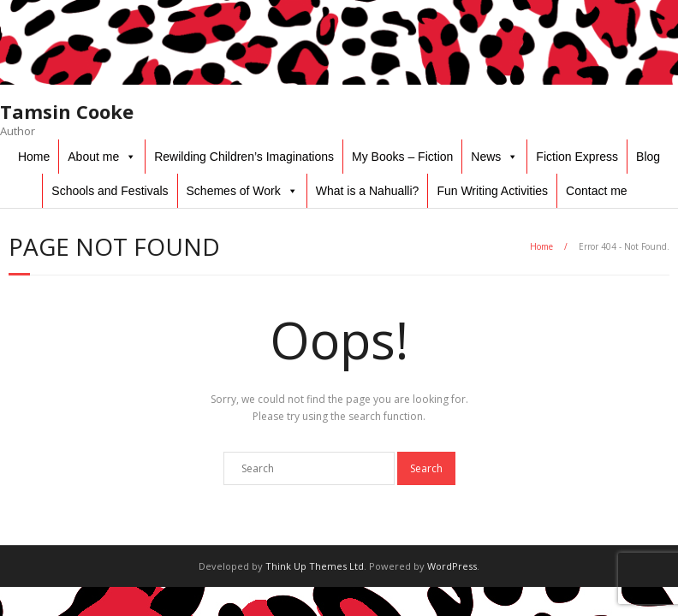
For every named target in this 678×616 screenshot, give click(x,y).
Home (34, 157)
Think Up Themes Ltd (315, 566)
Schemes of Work (234, 191)
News (486, 157)
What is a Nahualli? (368, 191)
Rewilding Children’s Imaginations (244, 157)
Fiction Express (577, 157)
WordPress (452, 566)
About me (93, 157)
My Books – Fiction (402, 157)
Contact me (597, 191)
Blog (648, 157)
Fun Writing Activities (492, 191)
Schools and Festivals (110, 191)
